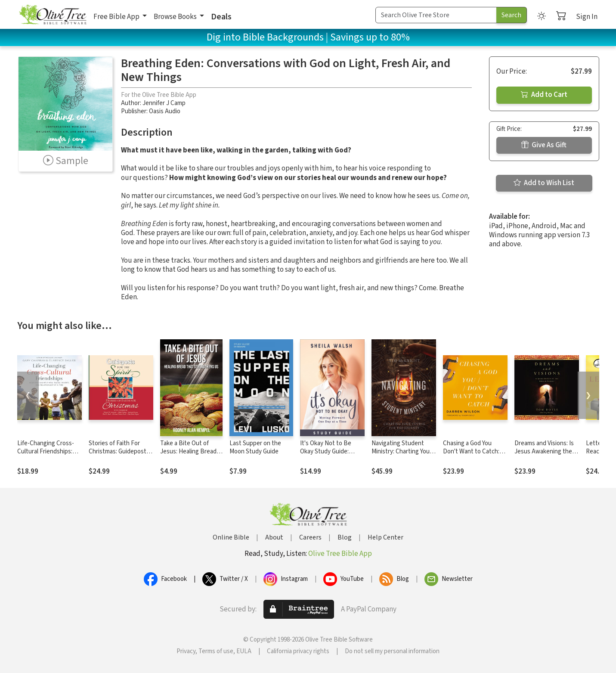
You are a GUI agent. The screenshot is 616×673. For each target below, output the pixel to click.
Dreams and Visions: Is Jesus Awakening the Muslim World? (544, 451)
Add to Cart (544, 95)
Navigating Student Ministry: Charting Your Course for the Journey (403, 451)
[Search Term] (436, 15)
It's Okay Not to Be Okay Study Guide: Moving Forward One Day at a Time (328, 456)
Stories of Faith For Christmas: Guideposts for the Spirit (119, 451)
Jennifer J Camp (164, 103)
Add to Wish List (544, 183)
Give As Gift (544, 145)
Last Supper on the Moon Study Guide (255, 447)
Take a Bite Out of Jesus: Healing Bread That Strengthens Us (189, 451)
